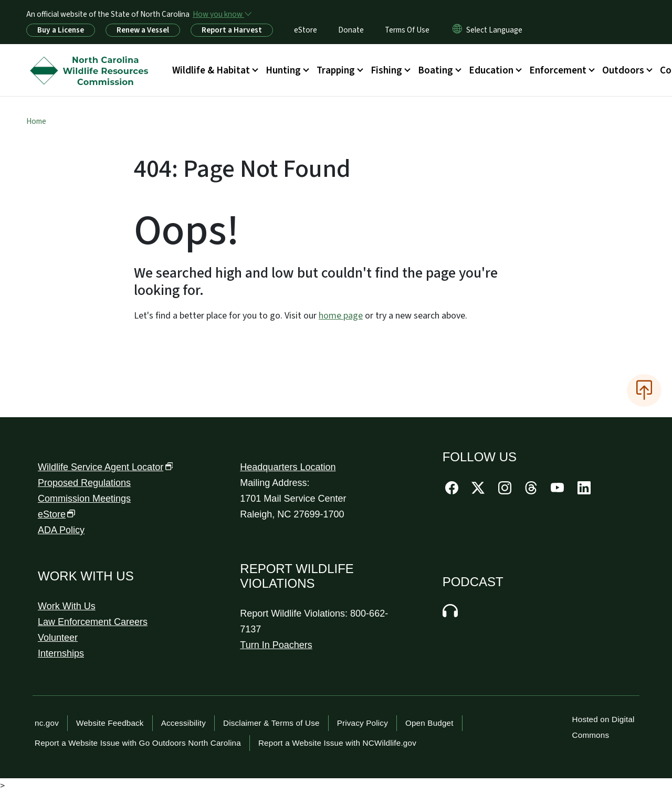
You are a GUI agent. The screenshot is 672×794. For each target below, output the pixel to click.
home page (341, 316)
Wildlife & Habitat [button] (211, 70)
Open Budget (429, 723)
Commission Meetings (84, 499)
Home (36, 121)
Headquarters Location (288, 467)
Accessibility (183, 723)
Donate (351, 30)
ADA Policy (61, 530)
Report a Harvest (232, 30)
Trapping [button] (336, 70)
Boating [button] (435, 70)
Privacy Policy (363, 723)
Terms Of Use (407, 30)
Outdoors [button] (623, 70)
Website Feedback (110, 723)
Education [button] (491, 70)
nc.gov (47, 723)
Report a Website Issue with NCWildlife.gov (337, 743)
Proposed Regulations (84, 483)
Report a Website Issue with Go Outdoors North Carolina (138, 743)
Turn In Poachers (276, 645)
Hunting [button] (283, 70)
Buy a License (61, 30)
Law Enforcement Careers (93, 622)
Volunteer (58, 638)
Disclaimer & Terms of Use (271, 723)
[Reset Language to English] (457, 30)
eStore (306, 30)
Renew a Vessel (143, 30)
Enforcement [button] (558, 70)
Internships (61, 653)
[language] (494, 30)
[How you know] (222, 14)
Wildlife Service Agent (106, 467)
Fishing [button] (386, 70)
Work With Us (67, 606)
